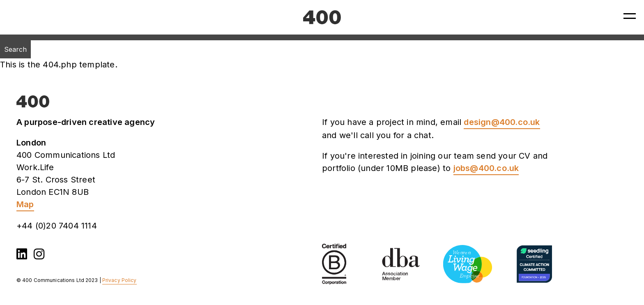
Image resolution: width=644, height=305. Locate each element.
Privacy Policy (120, 280)
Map (25, 204)
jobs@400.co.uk (486, 168)
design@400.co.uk (502, 122)
